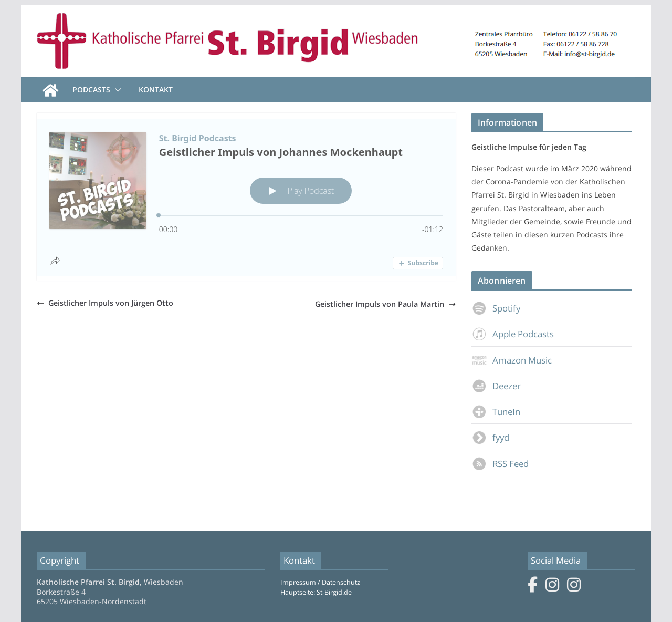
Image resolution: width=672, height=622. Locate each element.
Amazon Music (512, 360)
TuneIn (496, 412)
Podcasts (91, 90)
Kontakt (156, 90)
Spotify (496, 308)
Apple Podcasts (513, 334)
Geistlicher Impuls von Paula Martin (385, 304)
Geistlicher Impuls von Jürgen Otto (105, 303)
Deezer (496, 386)
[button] (116, 90)
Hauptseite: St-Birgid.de (316, 592)
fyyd (490, 437)
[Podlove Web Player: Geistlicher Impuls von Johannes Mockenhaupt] (246, 198)
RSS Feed (500, 464)
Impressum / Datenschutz (320, 582)
